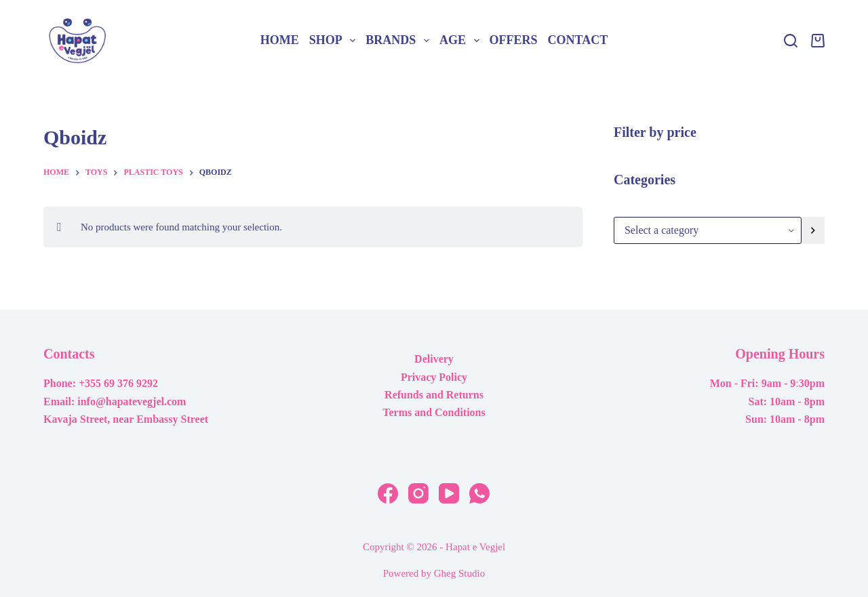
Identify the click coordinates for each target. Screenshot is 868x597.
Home (280, 40)
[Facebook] (388, 493)
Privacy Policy (434, 377)
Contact (578, 40)
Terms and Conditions (434, 412)
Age (462, 41)
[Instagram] (418, 493)
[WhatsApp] (479, 493)
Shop (335, 41)
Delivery (434, 359)
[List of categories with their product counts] (708, 230)
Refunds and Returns (434, 395)
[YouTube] (449, 493)
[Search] (791, 41)
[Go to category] (813, 230)
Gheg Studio (459, 573)
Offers (514, 40)
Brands (400, 41)
